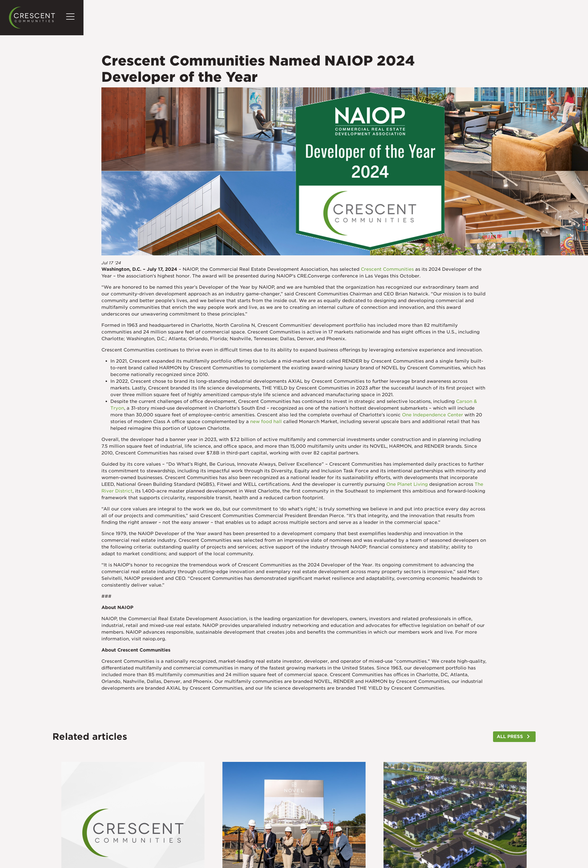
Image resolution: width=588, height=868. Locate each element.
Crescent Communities (387, 269)
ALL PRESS (510, 737)
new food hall (266, 422)
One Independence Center (433, 415)
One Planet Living (407, 484)
